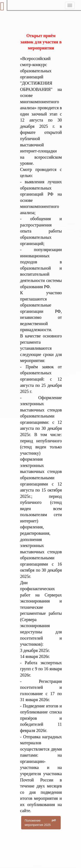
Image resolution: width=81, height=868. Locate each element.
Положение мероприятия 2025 (41, 822)
